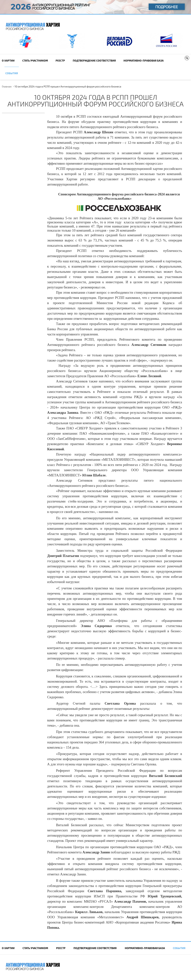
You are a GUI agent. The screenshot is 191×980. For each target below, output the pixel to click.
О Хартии (8, 61)
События (12, 73)
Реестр (60, 61)
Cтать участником (35, 61)
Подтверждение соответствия (94, 61)
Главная (7, 86)
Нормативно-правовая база (144, 61)
